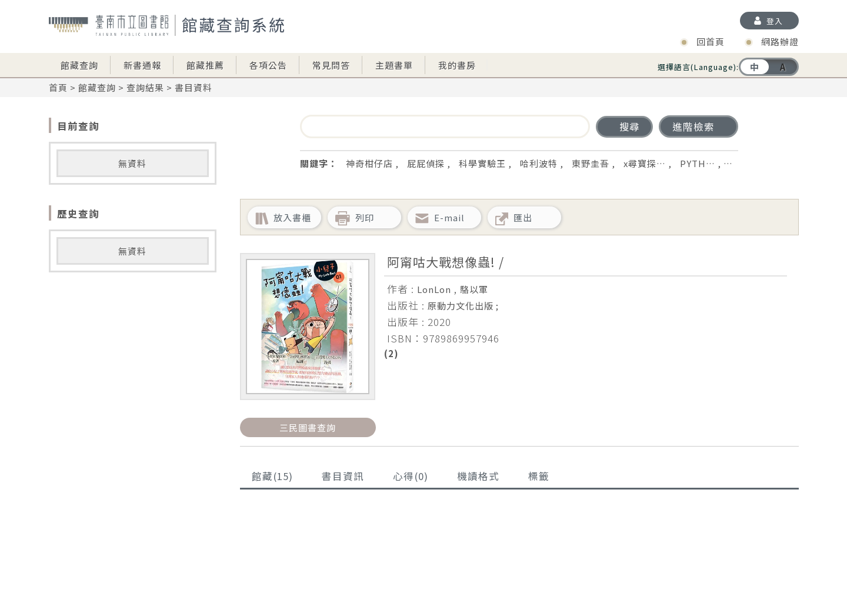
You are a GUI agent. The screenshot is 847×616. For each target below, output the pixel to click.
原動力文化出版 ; (463, 306)
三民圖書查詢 (308, 427)
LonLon (434, 289)
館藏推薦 (205, 65)
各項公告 (268, 65)
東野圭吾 (591, 163)
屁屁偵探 (426, 163)
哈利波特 (539, 163)
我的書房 (457, 65)
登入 (775, 21)
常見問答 (331, 65)
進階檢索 (693, 126)
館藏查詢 (79, 65)
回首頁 (711, 41)
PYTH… (698, 163)
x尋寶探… (645, 163)
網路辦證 (780, 41)
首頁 (58, 87)
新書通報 (142, 65)
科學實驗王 (482, 163)
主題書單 (394, 65)
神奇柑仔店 (369, 163)
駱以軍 (474, 289)
